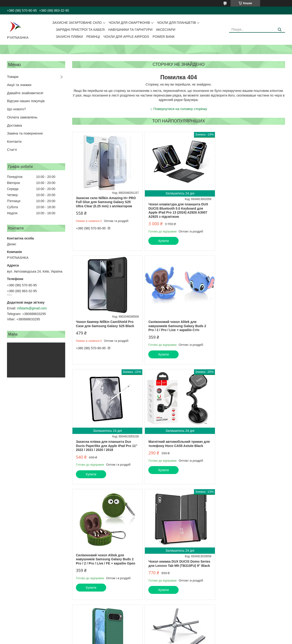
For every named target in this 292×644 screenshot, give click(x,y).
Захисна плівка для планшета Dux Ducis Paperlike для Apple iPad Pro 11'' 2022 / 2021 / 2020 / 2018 (178, 332)
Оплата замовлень (22, 117)
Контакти (14, 141)
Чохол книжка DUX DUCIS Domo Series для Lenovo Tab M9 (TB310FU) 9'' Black (179, 450)
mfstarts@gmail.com (32, 308)
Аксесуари (166, 30)
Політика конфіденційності (174, 640)
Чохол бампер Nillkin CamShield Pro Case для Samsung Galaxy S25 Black (248, 200)
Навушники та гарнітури (130, 30)
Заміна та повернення (25, 133)
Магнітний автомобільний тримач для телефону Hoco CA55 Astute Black (250, 330)
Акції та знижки (19, 85)
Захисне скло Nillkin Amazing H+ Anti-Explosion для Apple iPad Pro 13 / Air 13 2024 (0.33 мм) (249, 568)
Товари (13, 77)
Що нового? (16, 109)
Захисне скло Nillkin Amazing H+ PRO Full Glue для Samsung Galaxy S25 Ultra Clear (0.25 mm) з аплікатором (106, 202)
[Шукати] (280, 30)
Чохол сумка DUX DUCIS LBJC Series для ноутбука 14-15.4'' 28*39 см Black (177, 560)
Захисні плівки (69, 37)
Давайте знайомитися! (25, 93)
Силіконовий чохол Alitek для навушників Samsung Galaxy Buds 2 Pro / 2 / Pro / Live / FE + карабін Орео (106, 446)
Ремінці (93, 37)
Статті (12, 150)
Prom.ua (168, 631)
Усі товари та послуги (266, 618)
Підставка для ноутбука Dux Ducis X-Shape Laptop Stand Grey (106, 560)
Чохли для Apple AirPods (126, 37)
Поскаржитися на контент (138, 640)
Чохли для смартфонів (129, 23)
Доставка (14, 125)
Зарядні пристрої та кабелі (80, 30)
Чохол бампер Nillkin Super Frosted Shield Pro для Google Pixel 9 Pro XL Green (248, 446)
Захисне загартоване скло (77, 23)
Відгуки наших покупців (26, 101)
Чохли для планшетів (176, 23)
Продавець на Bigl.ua (146, 635)
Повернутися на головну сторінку (180, 109)
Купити (163, 241)
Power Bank (164, 37)
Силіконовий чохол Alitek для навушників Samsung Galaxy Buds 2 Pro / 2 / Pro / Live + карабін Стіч (105, 326)
